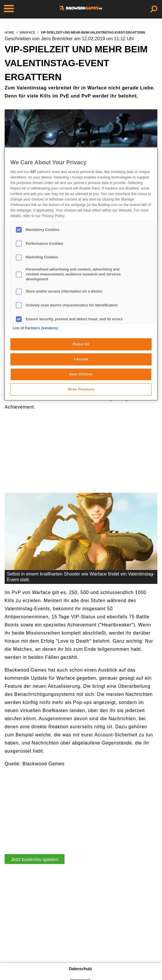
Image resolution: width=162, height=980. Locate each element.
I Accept (81, 359)
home (9, 32)
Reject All (81, 344)
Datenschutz (80, 969)
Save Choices (81, 374)
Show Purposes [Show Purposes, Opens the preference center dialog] (81, 389)
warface (27, 32)
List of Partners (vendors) (35, 328)
